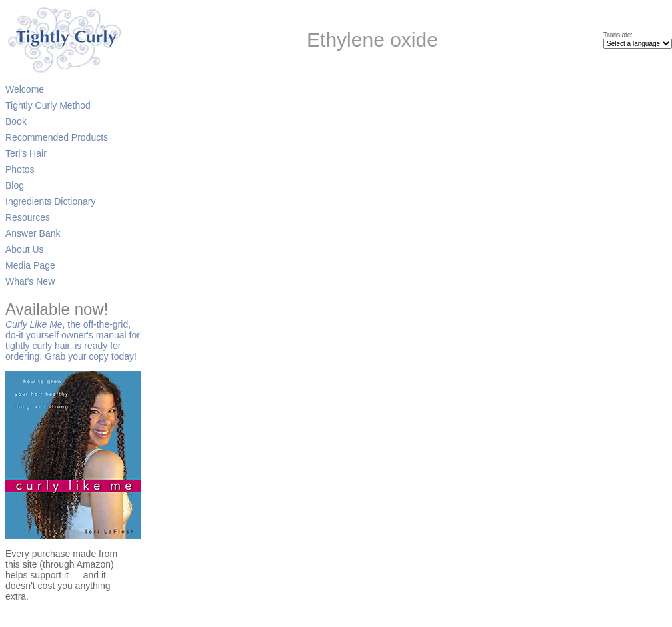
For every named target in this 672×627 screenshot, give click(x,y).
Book (16, 121)
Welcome (25, 89)
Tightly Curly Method (48, 105)
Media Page (30, 265)
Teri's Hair (26, 153)
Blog (15, 185)
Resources (28, 217)
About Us (25, 249)
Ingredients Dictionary (50, 201)
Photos (20, 169)
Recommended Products (57, 137)
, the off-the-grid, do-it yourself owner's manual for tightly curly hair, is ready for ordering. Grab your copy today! (73, 334)
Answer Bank (33, 233)
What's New (30, 281)
